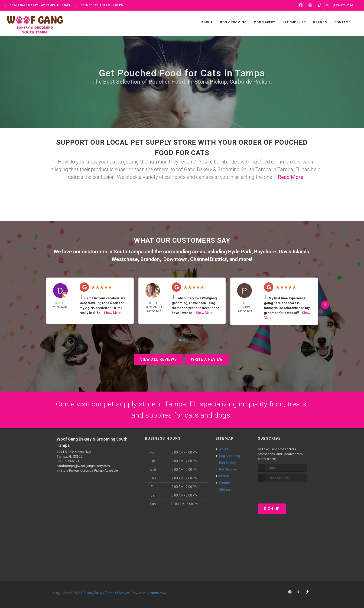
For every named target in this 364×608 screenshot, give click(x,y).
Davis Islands (294, 252)
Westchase (125, 259)
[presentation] (283, 491)
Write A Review (207, 359)
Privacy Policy (93, 593)
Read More (291, 177)
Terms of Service (117, 593)
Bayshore (265, 252)
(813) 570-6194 (68, 461)
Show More (112, 313)
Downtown (175, 259)
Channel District (208, 259)
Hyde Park (240, 252)
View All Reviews (159, 359)
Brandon (150, 259)
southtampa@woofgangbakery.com (83, 466)
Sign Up (272, 509)
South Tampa (129, 252)
